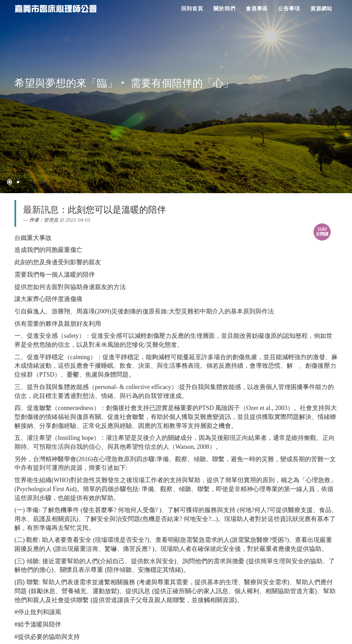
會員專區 (257, 8)
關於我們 (224, 8)
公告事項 (289, 8)
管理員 (51, 220)
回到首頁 (192, 8)
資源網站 (321, 8)
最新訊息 (41, 210)
